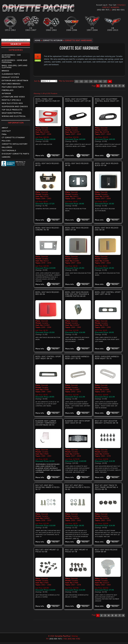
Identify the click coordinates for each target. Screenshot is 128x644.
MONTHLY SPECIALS (11, 100)
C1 (77, 81)
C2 (81, 81)
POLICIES (6, 141)
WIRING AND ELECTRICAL (14, 116)
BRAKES (5, 71)
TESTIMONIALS (9, 150)
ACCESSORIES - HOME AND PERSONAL (14, 61)
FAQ (4, 134)
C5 (96, 81)
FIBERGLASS (7, 90)
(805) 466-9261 (118, 10)
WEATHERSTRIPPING (12, 113)
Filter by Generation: (66, 81)
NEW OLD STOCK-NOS (12, 103)
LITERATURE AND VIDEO (13, 97)
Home (37, 40)
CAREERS (6, 157)
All (110, 81)
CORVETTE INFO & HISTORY (14, 144)
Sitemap (75, 636)
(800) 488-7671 (103, 10)
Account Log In (102, 5)
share (38, 60)
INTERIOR (6, 93)
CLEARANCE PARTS (11, 74)
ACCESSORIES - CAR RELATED (11, 56)
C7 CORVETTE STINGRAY (13, 137)
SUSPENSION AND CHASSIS (15, 106)
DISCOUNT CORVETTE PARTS (15, 154)
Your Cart (112, 5)
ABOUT (5, 128)
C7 (105, 81)
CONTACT (6, 131)
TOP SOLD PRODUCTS (12, 110)
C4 (91, 81)
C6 (100, 81)
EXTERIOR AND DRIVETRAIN (15, 80)
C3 (86, 81)
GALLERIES (7, 147)
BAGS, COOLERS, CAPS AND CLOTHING (14, 66)
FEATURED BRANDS (11, 84)
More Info (40, 155)
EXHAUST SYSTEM (10, 77)
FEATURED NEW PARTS (13, 87)
